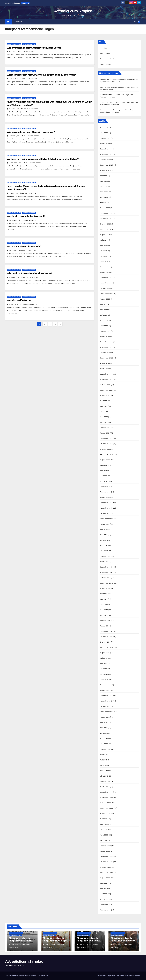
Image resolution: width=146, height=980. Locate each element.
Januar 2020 (105, 497)
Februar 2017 (105, 556)
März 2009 (104, 840)
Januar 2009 (105, 851)
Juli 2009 (104, 819)
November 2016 (106, 572)
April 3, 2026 (84, 944)
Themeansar (44, 976)
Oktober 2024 (105, 224)
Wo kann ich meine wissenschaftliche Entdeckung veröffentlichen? (43, 159)
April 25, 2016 (14, 277)
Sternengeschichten (15, 935)
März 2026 (104, 133)
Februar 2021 (105, 428)
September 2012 (106, 712)
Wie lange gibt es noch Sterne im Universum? (31, 132)
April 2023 (104, 320)
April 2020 (104, 481)
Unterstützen (101, 976)
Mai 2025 (103, 186)
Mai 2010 (103, 765)
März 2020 (104, 487)
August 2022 (105, 363)
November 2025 (106, 154)
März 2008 (104, 905)
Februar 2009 (105, 846)
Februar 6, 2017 (15, 136)
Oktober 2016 (105, 578)
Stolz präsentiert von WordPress (16, 976)
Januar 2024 (105, 272)
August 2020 (105, 460)
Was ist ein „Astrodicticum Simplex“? (129, 976)
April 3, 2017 (14, 79)
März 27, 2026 (118, 944)
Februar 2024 (105, 267)
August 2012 (105, 717)
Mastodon (19, 22)
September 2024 (106, 229)
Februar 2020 (105, 492)
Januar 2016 (105, 626)
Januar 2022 (105, 369)
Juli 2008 (104, 883)
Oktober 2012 (105, 706)
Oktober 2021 (105, 385)
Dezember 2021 (106, 374)
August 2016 (105, 588)
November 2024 (106, 219)
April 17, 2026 (16, 944)
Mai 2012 (103, 733)
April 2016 (104, 610)
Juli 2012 (103, 722)
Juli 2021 (103, 401)
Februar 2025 (105, 203)
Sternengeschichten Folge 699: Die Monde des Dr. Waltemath (21, 941)
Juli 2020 (104, 465)
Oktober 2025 (105, 160)
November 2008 (106, 862)
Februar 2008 (105, 910)
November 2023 (106, 283)
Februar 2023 (105, 331)
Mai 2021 (103, 412)
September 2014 (106, 647)
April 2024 (104, 256)
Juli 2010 (103, 760)
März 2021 (104, 422)
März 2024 (104, 261)
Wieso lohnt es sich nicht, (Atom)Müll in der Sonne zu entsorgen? (41, 75)
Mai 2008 (103, 894)
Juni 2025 (104, 181)
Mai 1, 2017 (13, 52)
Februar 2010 (105, 781)
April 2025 (104, 192)
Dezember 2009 (106, 792)
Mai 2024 (103, 251)
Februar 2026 (105, 138)
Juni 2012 (104, 728)
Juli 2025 (103, 176)
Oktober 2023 (105, 288)
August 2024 (105, 235)
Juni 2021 (104, 406)
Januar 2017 (105, 562)
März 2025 (104, 197)
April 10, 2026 (50, 944)
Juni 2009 (104, 824)
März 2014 (104, 680)
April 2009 (104, 835)
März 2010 (104, 776)
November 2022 (106, 347)
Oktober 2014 (105, 642)
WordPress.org (106, 64)
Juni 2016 (104, 599)
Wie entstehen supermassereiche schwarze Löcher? (35, 48)
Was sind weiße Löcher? (20, 300)
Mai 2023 (103, 315)
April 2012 (104, 738)
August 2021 (105, 395)
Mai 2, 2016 (13, 250)
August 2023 (105, 299)
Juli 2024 (103, 240)
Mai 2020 (103, 476)
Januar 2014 (105, 690)
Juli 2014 (103, 658)
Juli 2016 (103, 594)
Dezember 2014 (106, 631)
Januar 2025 (105, 208)
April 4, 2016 (14, 304)
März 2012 (104, 744)
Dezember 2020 (106, 438)
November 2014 (106, 637)
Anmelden (104, 48)
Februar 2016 (105, 621)
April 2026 (104, 127)
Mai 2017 (103, 540)
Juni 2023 (104, 310)
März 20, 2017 (14, 109)
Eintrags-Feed (105, 53)
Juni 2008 (104, 889)
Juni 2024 (104, 245)
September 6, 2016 (16, 163)
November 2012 (106, 701)
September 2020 (107, 454)
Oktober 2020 (105, 449)
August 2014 (105, 653)
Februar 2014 (105, 685)
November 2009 (106, 797)
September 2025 (106, 165)
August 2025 (105, 170)
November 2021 (106, 379)
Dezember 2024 (106, 213)
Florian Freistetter (27, 52)
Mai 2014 (103, 669)
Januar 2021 (105, 433)
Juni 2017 (104, 535)
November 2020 (106, 444)
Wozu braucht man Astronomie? (24, 246)
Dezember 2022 (106, 342)
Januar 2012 (105, 755)
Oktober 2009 (105, 803)
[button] (135, 22)
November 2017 (106, 508)
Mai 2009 (103, 830)
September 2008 (107, 872)
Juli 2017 (103, 529)
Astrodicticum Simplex (73, 11)
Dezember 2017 (106, 503)
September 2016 (106, 583)
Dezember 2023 (106, 278)
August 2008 (105, 878)
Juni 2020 (104, 470)
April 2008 (104, 899)
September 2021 (106, 390)
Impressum (111, 976)
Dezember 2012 (106, 696)
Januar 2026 (105, 144)
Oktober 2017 (105, 513)
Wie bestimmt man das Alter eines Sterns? (29, 273)
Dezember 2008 (106, 856)
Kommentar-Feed (107, 59)
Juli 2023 (103, 304)
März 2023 (104, 326)
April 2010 (104, 771)
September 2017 (106, 519)
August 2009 (105, 813)
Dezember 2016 (106, 567)
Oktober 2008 (105, 867)
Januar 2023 (105, 336)
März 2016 (104, 615)
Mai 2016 (103, 604)
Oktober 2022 (105, 353)
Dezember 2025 (106, 149)
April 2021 (104, 417)
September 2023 (106, 294)
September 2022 (106, 358)
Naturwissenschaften (29, 44)
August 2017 (105, 524)
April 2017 (104, 546)
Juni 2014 (104, 663)
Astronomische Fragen (14, 44)
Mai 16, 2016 (13, 220)
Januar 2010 (105, 787)
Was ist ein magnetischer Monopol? (26, 216)
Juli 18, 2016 (13, 193)
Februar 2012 (105, 749)
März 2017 (104, 551)
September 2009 (107, 808)
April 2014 (104, 674)
